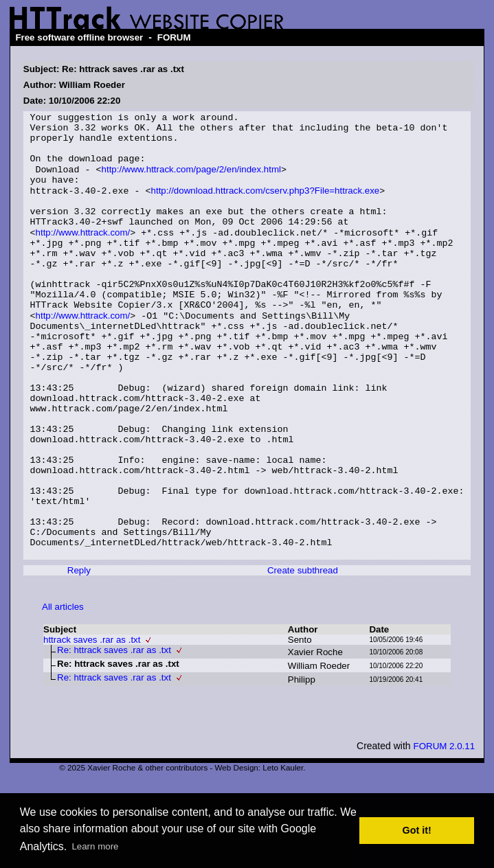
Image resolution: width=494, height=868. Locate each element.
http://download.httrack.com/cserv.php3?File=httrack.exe (266, 206)
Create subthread (303, 656)
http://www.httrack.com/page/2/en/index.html (192, 181)
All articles (63, 693)
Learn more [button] (95, 846)
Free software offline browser (79, 37)
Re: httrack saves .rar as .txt (114, 736)
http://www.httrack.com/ (83, 255)
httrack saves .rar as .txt (92, 726)
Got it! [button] (417, 830)
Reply (79, 656)
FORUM (174, 37)
